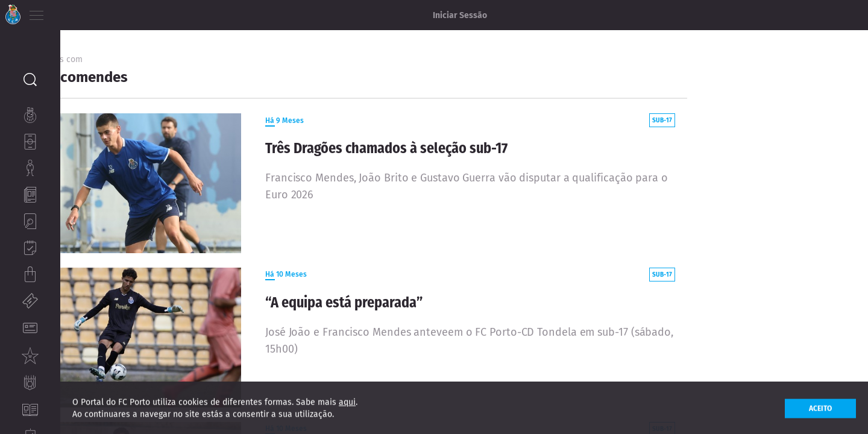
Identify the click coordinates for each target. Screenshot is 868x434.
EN (85, 12)
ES (102, 12)
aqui (347, 407)
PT (68, 12)
